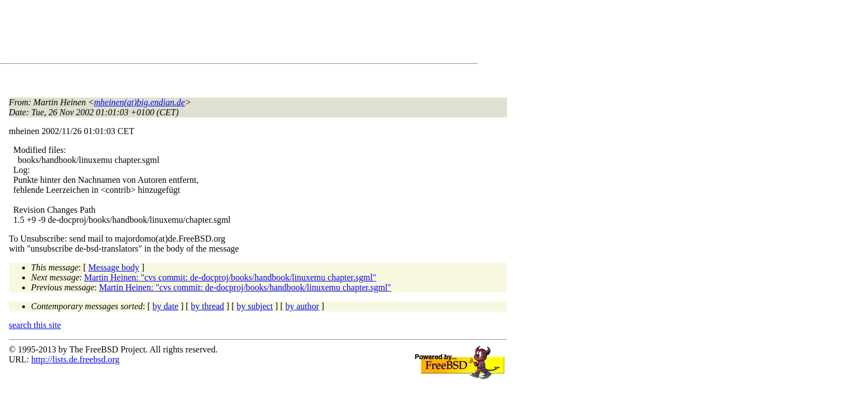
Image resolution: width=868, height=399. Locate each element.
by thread (208, 306)
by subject (255, 306)
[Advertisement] (210, 34)
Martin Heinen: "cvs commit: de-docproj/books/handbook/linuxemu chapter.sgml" (230, 277)
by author (302, 306)
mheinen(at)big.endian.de (139, 102)
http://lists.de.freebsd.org (75, 359)
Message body (114, 267)
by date (166, 306)
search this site (35, 325)
